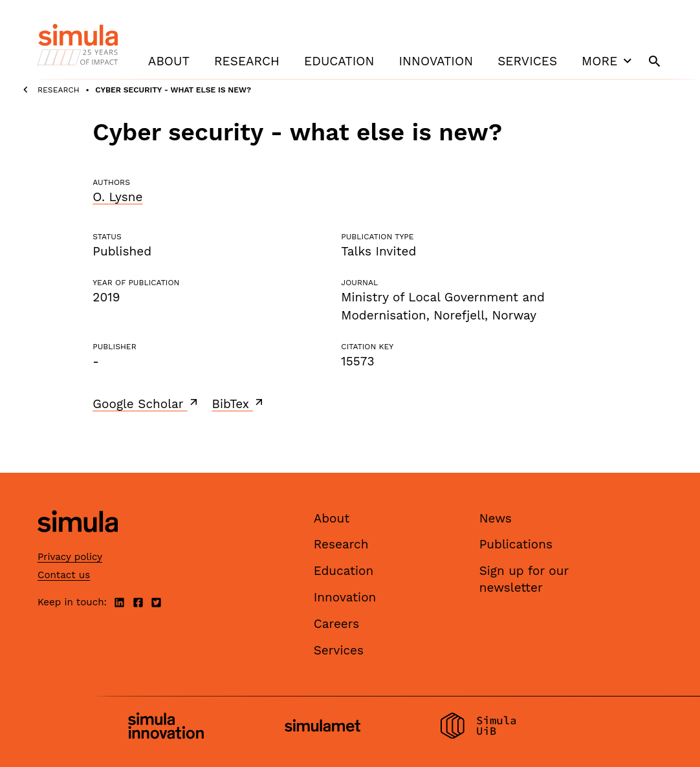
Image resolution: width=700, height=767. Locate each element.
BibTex (239, 404)
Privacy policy (70, 557)
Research (247, 61)
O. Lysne (117, 197)
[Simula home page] (78, 543)
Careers (337, 624)
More (608, 61)
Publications (516, 544)
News (496, 518)
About (169, 61)
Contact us (64, 575)
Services (527, 61)
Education (339, 61)
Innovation (436, 61)
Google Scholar (146, 404)
